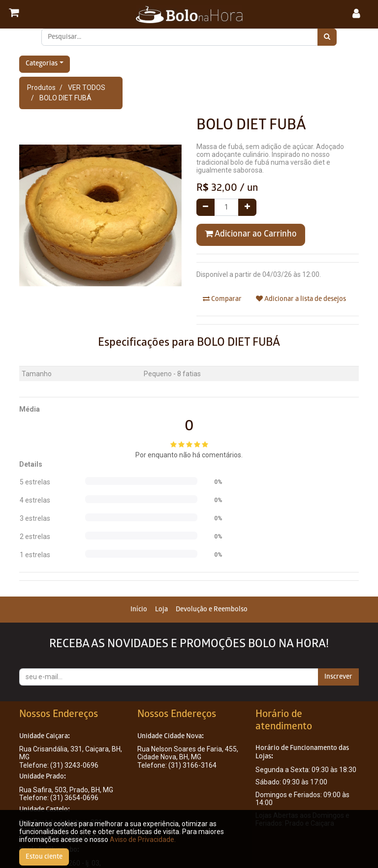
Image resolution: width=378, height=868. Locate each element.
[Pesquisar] (327, 37)
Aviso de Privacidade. (143, 839)
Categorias (42, 64)
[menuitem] (139, 610)
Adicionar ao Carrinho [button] (251, 234)
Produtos (41, 88)
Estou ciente (44, 857)
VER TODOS (87, 88)
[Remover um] (205, 207)
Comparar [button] (222, 299)
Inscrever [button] (338, 677)
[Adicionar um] (247, 207)
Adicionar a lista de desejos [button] (301, 299)
